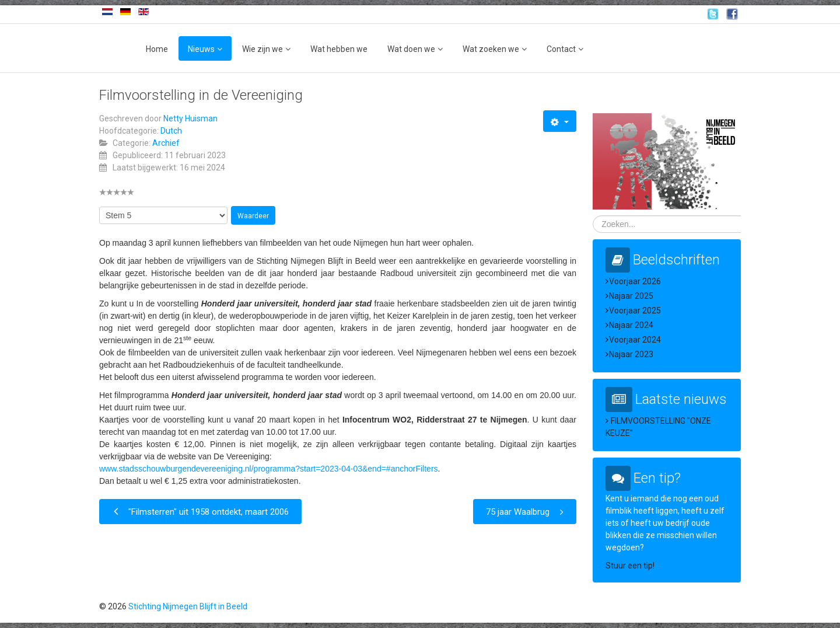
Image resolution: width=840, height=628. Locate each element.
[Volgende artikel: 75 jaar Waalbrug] (525, 512)
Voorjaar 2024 (635, 340)
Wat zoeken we (491, 49)
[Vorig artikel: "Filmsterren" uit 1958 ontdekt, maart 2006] (200, 512)
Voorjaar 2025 (635, 310)
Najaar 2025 (631, 296)
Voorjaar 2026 (635, 281)
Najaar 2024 (631, 325)
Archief (166, 143)
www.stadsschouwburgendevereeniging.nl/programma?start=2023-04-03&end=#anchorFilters (269, 469)
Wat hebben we (339, 49)
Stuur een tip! (630, 566)
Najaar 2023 (631, 354)
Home (157, 49)
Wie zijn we (262, 49)
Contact (561, 49)
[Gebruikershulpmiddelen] (560, 121)
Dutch (171, 131)
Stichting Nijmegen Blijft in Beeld (188, 606)
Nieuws (201, 49)
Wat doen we (411, 49)
